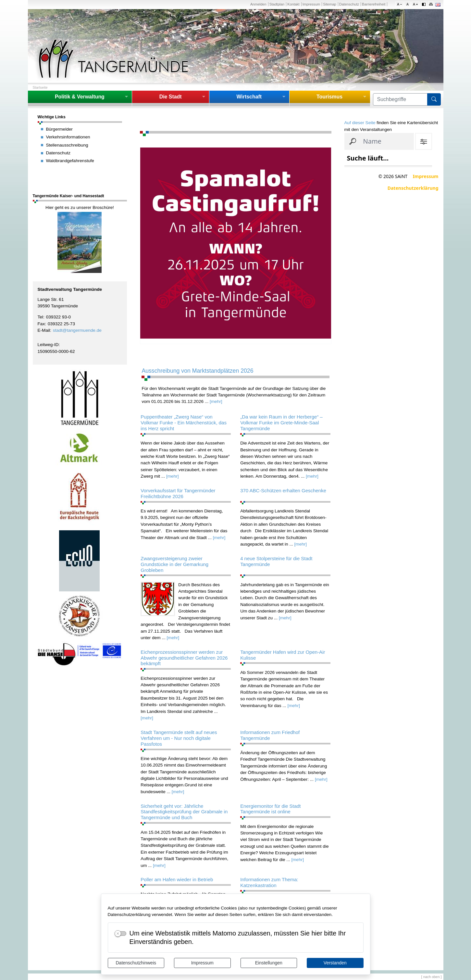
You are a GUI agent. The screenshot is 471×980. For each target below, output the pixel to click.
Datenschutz (349, 4)
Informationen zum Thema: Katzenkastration (269, 882)
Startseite (40, 87)
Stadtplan (277, 4)
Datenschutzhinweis (136, 963)
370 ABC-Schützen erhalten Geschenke (283, 490)
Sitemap (329, 4)
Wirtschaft (249, 97)
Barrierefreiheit (374, 4)
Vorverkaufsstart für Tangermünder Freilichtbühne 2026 (178, 493)
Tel (40, 317)
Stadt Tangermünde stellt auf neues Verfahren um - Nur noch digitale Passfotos (179, 738)
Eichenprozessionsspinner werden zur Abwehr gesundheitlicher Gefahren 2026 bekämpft (184, 658)
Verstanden (335, 963)
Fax (41, 324)
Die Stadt (171, 97)
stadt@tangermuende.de (77, 330)
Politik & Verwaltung (80, 97)
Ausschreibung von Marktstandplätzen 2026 (197, 371)
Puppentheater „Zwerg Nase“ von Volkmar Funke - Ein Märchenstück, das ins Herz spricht (184, 423)
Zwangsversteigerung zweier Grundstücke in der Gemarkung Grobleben (174, 564)
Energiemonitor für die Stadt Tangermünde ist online (270, 809)
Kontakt (293, 4)
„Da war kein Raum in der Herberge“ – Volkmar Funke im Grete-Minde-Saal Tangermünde (281, 423)
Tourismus (329, 97)
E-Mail (44, 330)
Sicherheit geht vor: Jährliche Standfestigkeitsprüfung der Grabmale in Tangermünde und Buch (184, 812)
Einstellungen (269, 963)
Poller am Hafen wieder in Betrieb (177, 879)
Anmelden (258, 4)
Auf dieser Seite (360, 123)
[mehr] (216, 401)
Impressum (202, 963)
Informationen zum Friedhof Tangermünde (270, 735)
